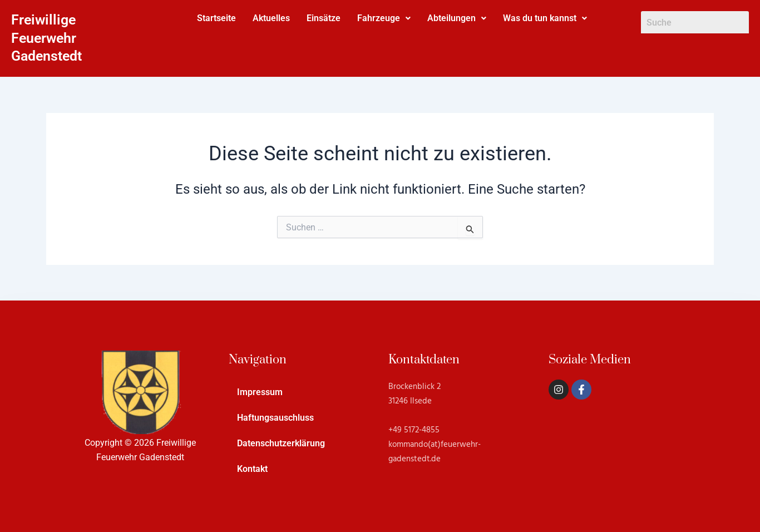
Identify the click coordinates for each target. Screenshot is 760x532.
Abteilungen (457, 18)
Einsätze (324, 18)
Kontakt (252, 469)
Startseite (216, 18)
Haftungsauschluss (275, 418)
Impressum (260, 392)
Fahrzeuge (384, 18)
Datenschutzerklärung (281, 443)
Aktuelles (271, 18)
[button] (384, 18)
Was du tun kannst (545, 18)
